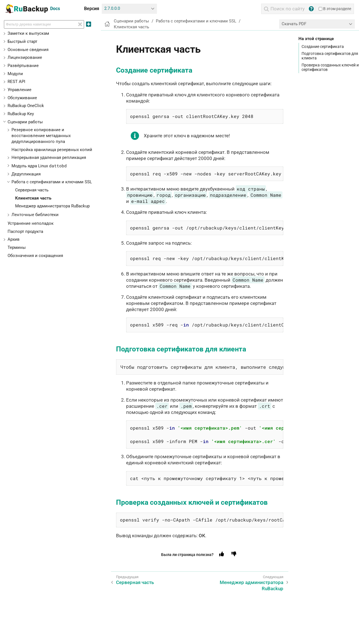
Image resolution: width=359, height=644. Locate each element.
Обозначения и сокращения (35, 256)
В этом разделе (335, 9)
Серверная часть (32, 190)
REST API (16, 82)
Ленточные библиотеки (35, 215)
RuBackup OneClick (26, 106)
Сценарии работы (25, 122)
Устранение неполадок (31, 223)
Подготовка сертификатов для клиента (330, 56)
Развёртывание (23, 66)
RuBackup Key (21, 114)
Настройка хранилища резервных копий (52, 150)
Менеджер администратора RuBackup (52, 206)
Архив (14, 239)
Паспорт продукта (25, 231)
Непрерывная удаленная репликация (49, 157)
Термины (17, 247)
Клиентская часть (33, 198)
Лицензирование (25, 57)
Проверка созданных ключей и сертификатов (330, 67)
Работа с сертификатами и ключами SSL (52, 182)
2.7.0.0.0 (112, 8)
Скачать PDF (294, 24)
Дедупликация (26, 174)
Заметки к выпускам (28, 33)
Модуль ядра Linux (39, 166)
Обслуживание (22, 98)
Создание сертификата (323, 47)
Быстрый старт (22, 41)
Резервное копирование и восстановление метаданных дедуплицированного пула (41, 136)
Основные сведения (28, 50)
